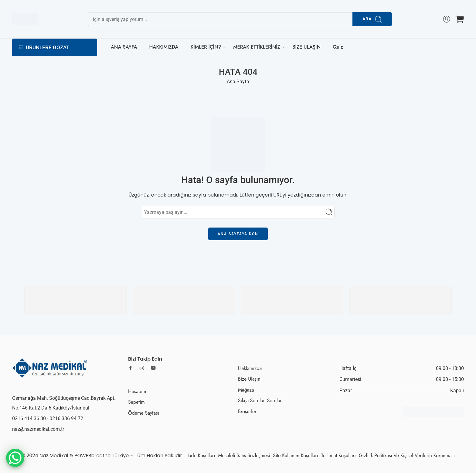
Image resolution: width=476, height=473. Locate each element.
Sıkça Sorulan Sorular (260, 401)
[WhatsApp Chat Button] (15, 458)
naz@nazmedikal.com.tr (38, 429)
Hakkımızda (250, 368)
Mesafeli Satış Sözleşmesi (244, 456)
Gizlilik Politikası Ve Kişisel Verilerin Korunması (407, 456)
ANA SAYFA (124, 47)
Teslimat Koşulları (338, 456)
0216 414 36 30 (29, 418)
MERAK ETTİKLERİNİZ (257, 47)
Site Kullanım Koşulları (296, 456)
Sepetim (136, 402)
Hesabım (137, 391)
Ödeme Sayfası (144, 413)
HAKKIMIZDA (164, 47)
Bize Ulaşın (249, 379)
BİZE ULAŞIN (306, 47)
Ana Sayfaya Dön (238, 234)
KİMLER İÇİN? (206, 47)
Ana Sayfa (238, 82)
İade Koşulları (201, 456)
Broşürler (247, 411)
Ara (372, 19)
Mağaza (246, 390)
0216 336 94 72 (66, 418)
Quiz (338, 47)
